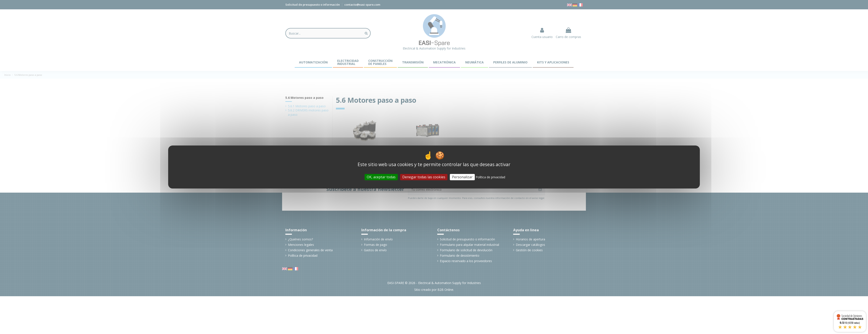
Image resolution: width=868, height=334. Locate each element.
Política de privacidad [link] (490, 177)
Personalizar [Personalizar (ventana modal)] (462, 177)
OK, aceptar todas (381, 177)
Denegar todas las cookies (424, 177)
